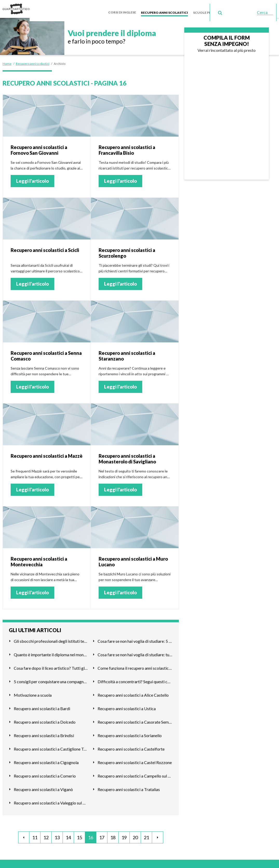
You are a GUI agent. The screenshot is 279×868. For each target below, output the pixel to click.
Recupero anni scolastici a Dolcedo (45, 720)
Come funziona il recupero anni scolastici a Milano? (135, 666)
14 (68, 836)
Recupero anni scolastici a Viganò (43, 787)
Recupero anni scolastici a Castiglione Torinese (51, 747)
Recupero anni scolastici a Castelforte (131, 747)
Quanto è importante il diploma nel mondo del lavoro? (51, 652)
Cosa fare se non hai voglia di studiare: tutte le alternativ (135, 652)
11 (35, 836)
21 (146, 836)
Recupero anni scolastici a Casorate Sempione (135, 720)
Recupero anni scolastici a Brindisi (44, 733)
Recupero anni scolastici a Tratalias (129, 787)
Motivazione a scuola (33, 693)
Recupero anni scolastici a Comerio (45, 774)
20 (135, 836)
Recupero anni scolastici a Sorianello (130, 733)
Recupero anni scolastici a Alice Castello (133, 693)
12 (46, 836)
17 (102, 836)
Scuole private (209, 8)
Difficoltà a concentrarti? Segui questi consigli (135, 679)
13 (57, 836)
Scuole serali (238, 8)
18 (113, 836)
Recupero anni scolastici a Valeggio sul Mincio (51, 801)
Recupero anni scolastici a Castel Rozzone (135, 760)
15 (79, 836)
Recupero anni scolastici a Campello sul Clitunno (135, 774)
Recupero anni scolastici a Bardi (42, 706)
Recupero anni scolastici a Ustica (127, 706)
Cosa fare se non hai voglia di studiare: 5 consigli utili (135, 639)
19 (124, 836)
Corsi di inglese (126, 8)
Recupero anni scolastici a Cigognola (46, 760)
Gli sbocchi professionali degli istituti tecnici (51, 639)
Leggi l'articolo (32, 179)
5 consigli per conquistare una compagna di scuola (51, 679)
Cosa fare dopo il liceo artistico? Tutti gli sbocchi (51, 666)
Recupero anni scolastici (168, 8)
